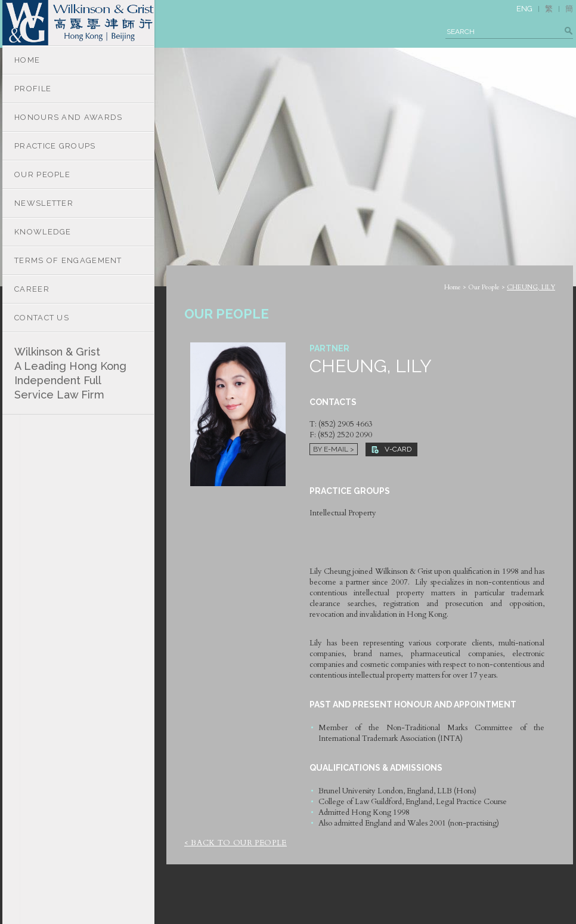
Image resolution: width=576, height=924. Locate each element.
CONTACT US (42, 318)
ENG (524, 9)
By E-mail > (334, 449)
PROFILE (33, 89)
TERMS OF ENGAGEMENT (68, 260)
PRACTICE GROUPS (55, 146)
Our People (484, 287)
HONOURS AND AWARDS (68, 117)
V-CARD (391, 449)
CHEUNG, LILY (531, 287)
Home (453, 287)
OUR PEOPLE (42, 174)
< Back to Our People (236, 843)
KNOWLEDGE (43, 232)
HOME (27, 60)
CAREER (32, 289)
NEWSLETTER (44, 203)
